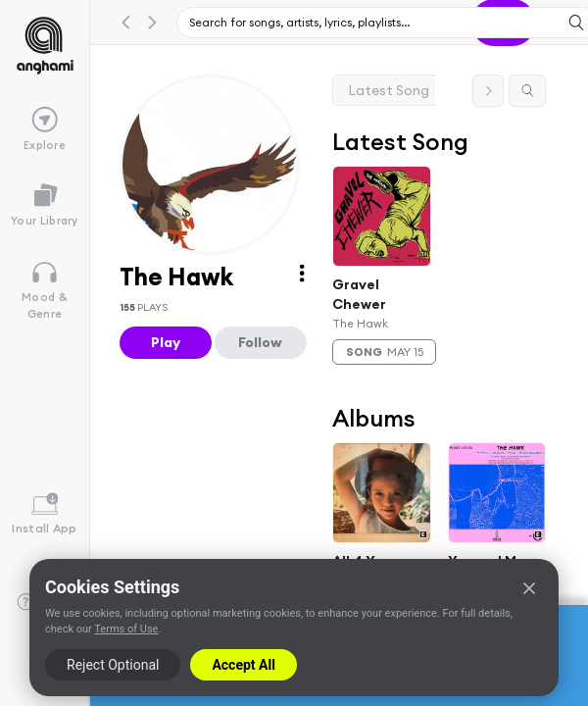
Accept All (243, 665)
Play (166, 342)
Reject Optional (113, 665)
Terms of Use (126, 629)
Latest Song (389, 90)
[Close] (529, 588)
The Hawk (360, 323)
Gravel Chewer (359, 294)
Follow (260, 342)
